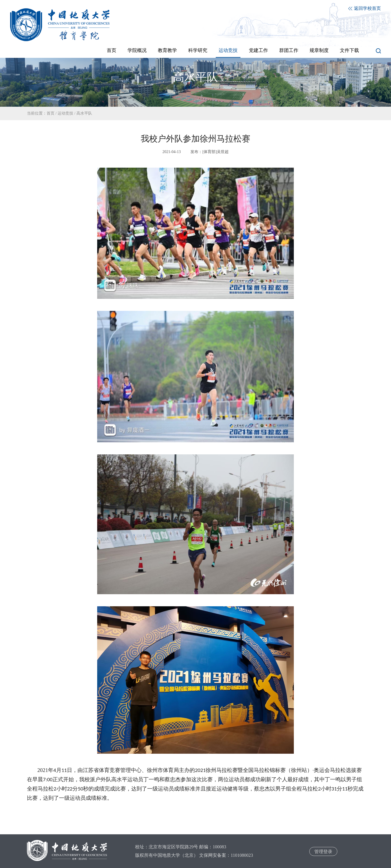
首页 (51, 113)
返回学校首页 (365, 8)
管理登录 (323, 852)
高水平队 (84, 113)
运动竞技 (65, 113)
